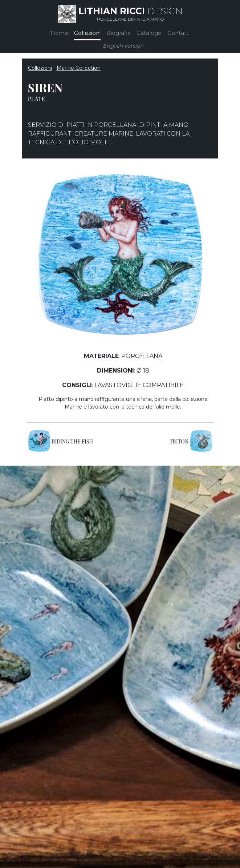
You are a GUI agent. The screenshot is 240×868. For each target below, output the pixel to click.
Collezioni (87, 33)
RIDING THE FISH (73, 441)
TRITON (179, 441)
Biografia (119, 33)
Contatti (178, 33)
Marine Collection (79, 68)
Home (59, 33)
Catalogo (149, 33)
